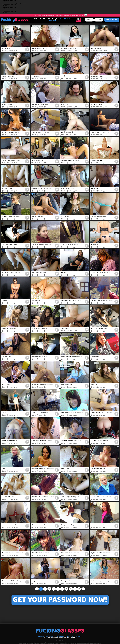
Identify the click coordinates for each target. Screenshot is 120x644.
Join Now (112, 20)
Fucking (15, 20)
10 (79, 589)
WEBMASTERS (79, 636)
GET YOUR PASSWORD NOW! (60, 600)
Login (99, 20)
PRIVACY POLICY (70, 636)
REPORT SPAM (41, 636)
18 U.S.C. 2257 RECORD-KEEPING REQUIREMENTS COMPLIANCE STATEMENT (60, 638)
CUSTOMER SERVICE (60, 636)
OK (86, 15)
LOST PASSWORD (50, 636)
